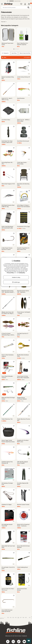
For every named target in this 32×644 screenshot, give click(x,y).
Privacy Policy (10, 273)
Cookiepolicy (22, 273)
